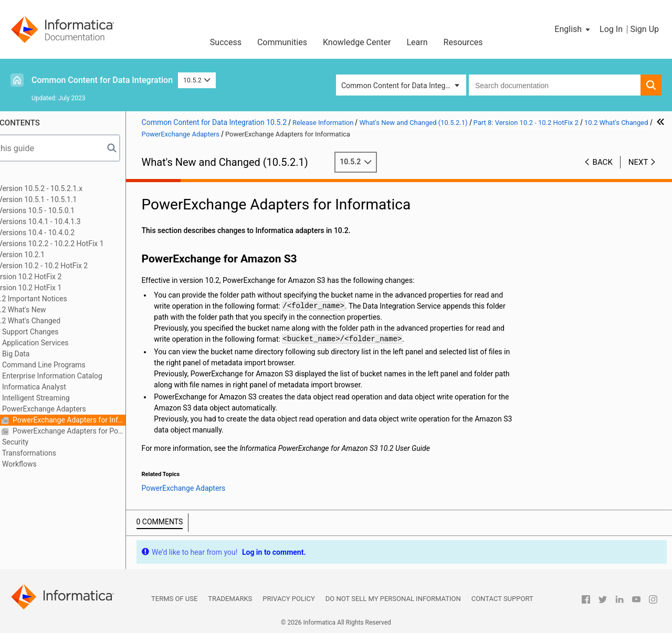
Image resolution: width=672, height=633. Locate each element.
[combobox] (555, 85)
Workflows (61, 464)
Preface (30, 177)
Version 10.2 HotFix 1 (69, 288)
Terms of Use (174, 599)
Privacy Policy (288, 599)
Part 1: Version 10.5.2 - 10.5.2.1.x (71, 188)
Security (57, 442)
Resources (463, 42)
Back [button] (603, 162)
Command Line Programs (86, 365)
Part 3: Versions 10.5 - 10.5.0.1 (67, 210)
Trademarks (230, 599)
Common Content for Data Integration (102, 80)
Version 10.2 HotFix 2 (69, 277)
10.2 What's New (61, 310)
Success (226, 42)
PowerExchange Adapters (86, 409)
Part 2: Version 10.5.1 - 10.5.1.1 (69, 199)
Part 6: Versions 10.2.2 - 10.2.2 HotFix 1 (82, 244)
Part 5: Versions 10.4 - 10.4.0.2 (67, 233)
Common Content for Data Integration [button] (403, 86)
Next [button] (638, 162)
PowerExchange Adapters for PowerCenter (111, 431)
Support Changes (72, 332)
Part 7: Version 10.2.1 (52, 255)
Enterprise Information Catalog (94, 376)
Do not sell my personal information (393, 599)
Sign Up (644, 29)
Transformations (71, 453)
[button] (573, 29)
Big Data (58, 354)
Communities (282, 42)
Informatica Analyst (76, 387)
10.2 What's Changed (68, 321)
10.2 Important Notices (71, 299)
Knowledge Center (357, 42)
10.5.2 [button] (197, 80)
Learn (417, 42)
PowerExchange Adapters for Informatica (111, 420)
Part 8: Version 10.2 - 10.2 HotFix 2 (74, 266)
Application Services (77, 343)
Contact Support (502, 599)
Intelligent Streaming (78, 398)
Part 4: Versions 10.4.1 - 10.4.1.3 (70, 221)
